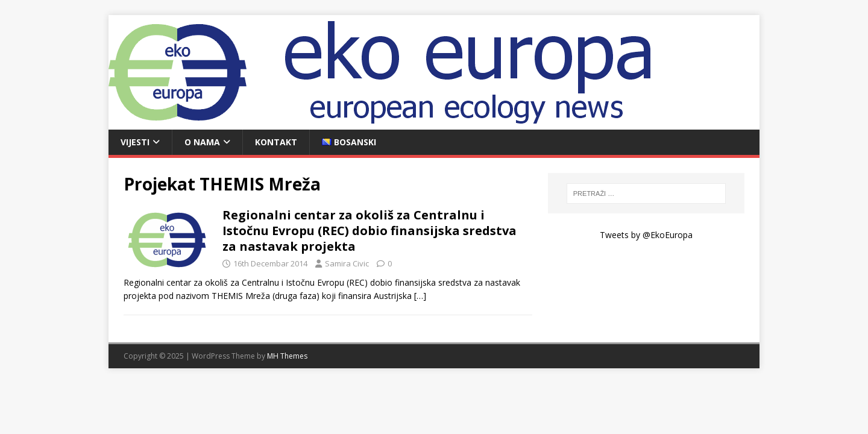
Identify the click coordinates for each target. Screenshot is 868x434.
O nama (202, 142)
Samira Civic (347, 263)
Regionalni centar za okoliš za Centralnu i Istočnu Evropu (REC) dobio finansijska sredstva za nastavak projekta (370, 231)
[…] (420, 296)
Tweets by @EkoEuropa (646, 235)
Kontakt (276, 142)
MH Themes (287, 356)
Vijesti (135, 142)
